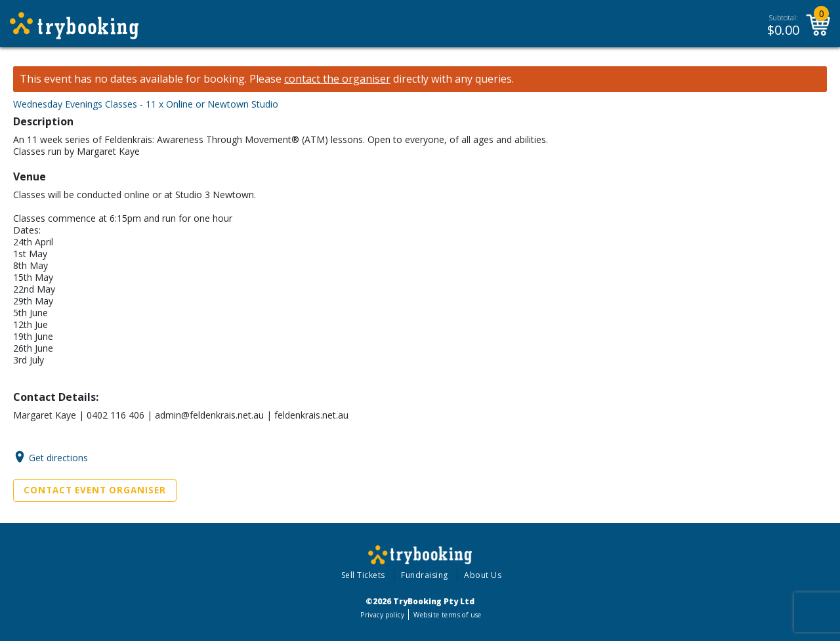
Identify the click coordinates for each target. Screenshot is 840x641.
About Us (483, 575)
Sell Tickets (363, 575)
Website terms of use (447, 615)
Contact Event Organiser (95, 490)
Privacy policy (382, 615)
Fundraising (425, 575)
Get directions (58, 457)
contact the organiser (337, 79)
